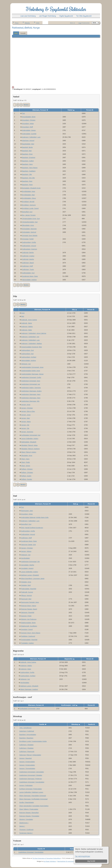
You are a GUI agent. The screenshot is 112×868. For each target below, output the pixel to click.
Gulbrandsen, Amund (29, 246)
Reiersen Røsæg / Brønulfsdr (29, 813)
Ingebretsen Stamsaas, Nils (30, 401)
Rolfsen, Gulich (26, 476)
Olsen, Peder (26, 462)
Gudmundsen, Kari (27, 354)
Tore (23, 113)
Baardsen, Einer (27, 154)
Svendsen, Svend (27, 629)
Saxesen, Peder (26, 616)
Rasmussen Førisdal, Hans (30, 602)
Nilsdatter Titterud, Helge (29, 445)
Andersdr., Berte (26, 323)
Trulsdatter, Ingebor (27, 643)
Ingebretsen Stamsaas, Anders (31, 391)
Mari (23, 316)
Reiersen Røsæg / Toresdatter (29, 816)
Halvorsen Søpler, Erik (28, 545)
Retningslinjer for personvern (66, 861)
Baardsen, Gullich (28, 161)
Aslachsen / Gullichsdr (27, 731)
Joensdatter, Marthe (27, 565)
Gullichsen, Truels (28, 269)
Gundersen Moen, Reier (30, 276)
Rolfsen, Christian (27, 472)
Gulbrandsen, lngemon (29, 249)
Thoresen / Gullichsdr (26, 830)
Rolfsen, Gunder (27, 479)
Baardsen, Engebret (29, 157)
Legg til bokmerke (84, 23)
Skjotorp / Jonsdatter (26, 819)
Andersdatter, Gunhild (29, 134)
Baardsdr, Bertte (27, 147)
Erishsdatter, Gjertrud (29, 232)
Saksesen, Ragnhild (28, 612)
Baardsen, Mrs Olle (28, 178)
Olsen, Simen (26, 466)
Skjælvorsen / (24, 823)
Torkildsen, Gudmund (28, 636)
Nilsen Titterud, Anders (29, 452)
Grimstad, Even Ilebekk (30, 236)
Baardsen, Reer (27, 181)
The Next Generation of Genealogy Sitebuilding (46, 858)
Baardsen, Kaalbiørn (29, 171)
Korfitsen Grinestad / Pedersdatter (31, 789)
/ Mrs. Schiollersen (25, 728)
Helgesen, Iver (26, 364)
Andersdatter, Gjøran (29, 130)
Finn (17, 23)
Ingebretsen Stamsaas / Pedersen (31, 779)
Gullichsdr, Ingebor (28, 256)
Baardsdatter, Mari (28, 144)
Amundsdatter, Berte (29, 117)
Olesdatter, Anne (27, 456)
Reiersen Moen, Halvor (28, 606)
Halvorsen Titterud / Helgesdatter (30, 755)
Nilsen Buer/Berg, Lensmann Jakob (33, 579)
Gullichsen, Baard (28, 263)
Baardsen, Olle (27, 174)
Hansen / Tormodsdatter (27, 769)
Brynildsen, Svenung (29, 205)
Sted (16, 33)
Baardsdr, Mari (27, 151)
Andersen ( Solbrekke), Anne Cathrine (34, 333)
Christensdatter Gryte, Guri (31, 219)
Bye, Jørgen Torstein (29, 215)
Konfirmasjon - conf (69, 705)
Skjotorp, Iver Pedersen (29, 619)
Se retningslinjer (83, 856)
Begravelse (70, 659)
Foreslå (23, 33)
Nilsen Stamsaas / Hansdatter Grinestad (33, 796)
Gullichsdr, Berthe (28, 253)
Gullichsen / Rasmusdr (27, 752)
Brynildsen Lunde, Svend (30, 208)
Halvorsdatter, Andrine (29, 280)
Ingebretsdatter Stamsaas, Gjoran (32, 374)
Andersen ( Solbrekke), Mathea (31, 344)
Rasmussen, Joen (27, 511)
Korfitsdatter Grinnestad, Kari (31, 435)
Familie (43, 724)
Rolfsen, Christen (27, 469)
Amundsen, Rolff (27, 127)
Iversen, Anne (26, 405)
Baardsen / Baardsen (26, 738)
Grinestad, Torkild (28, 239)
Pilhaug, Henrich (26, 596)
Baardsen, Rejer (27, 185)
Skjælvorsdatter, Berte (28, 623)
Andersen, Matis (26, 330)
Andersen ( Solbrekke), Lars (31, 137)
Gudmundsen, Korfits (29, 242)
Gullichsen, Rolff (27, 266)
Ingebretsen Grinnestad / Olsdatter (31, 775)
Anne (23, 313)
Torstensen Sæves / (26, 833)
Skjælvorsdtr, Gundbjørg (29, 626)
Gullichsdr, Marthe (28, 259)
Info (38, 23)
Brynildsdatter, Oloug (29, 198)
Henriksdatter (25, 558)
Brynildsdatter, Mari (28, 195)
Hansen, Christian (27, 548)
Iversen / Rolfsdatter (26, 785)
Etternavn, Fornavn (40, 110)
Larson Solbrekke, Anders (30, 439)
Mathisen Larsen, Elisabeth (30, 575)
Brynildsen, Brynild (28, 202)
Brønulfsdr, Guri (27, 212)
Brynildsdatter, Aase (29, 191)
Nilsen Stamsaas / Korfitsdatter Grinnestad (33, 799)
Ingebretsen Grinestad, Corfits (31, 377)
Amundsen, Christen (29, 120)
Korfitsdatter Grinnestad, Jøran (30, 709)
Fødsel (71, 110)
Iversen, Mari (25, 418)
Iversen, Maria (26, 422)
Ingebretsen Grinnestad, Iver (31, 384)
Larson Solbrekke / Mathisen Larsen (31, 792)
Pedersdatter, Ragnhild (28, 589)
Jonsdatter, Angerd (27, 568)
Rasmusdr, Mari (26, 599)
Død (76, 504)
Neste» (26, 105)
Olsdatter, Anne (26, 582)
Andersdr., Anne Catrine (29, 320)
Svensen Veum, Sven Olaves (31, 633)
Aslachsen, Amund (28, 141)
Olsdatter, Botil (26, 585)
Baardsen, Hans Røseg (30, 168)
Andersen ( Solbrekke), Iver (30, 337)
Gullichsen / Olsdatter (26, 745)
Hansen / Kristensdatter (27, 762)
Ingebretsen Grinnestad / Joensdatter (32, 772)
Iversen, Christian (27, 408)
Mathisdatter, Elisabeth (29, 442)
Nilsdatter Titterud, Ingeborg (30, 449)
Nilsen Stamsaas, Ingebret (29, 689)
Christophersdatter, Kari (30, 222)
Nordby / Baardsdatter (27, 802)
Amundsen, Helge (28, 124)
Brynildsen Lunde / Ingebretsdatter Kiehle (33, 741)
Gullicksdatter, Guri (28, 273)
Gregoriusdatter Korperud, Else (32, 347)
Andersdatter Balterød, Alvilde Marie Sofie (35, 517)
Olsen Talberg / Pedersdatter (29, 809)
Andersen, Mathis (27, 327)
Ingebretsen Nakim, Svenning (31, 388)
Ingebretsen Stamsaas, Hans (31, 394)
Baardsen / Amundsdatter (28, 735)
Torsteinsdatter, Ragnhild (29, 640)
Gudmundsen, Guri (27, 350)
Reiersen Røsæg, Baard (29, 609)
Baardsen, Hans (27, 164)
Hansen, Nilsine (26, 551)
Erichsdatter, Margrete (29, 229)
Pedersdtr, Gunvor (27, 592)
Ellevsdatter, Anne (28, 225)
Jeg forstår (91, 861)
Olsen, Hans (25, 459)
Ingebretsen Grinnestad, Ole (30, 562)
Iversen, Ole (25, 425)
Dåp (74, 310)
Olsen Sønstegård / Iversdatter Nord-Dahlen (34, 806)
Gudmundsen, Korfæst (29, 357)
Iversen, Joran (26, 415)
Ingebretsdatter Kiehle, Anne (31, 371)
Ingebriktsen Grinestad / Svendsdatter (32, 782)
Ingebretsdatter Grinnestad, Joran (32, 367)
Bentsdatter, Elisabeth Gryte (31, 188)
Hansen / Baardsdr (25, 758)
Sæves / (22, 826)
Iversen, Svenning (27, 432)
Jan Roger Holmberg (50, 861)
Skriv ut (72, 23)
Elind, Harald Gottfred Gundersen (32, 528)
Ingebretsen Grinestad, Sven (31, 381)
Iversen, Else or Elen (28, 411)
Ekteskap (76, 724)
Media (27, 23)
